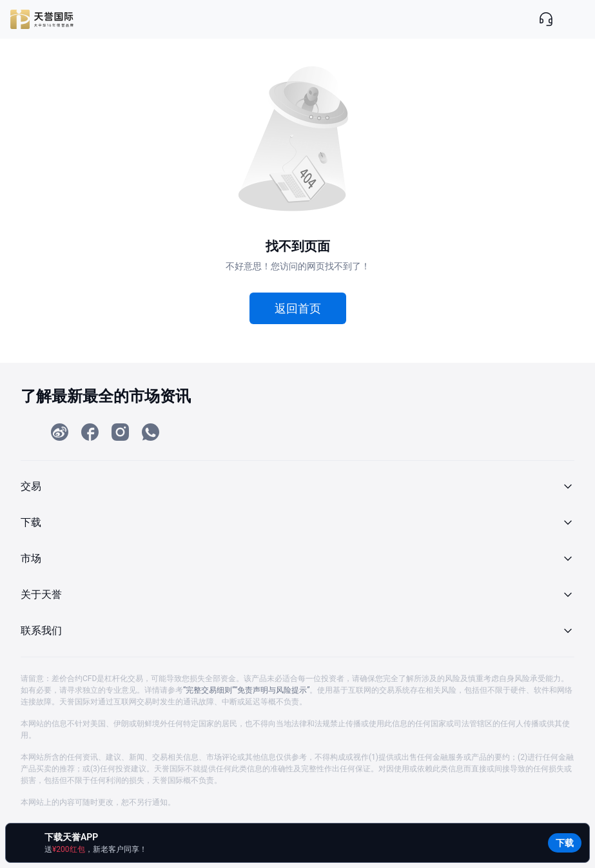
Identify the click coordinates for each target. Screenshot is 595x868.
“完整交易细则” (209, 690)
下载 (565, 843)
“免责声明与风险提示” (272, 690)
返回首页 (298, 308)
